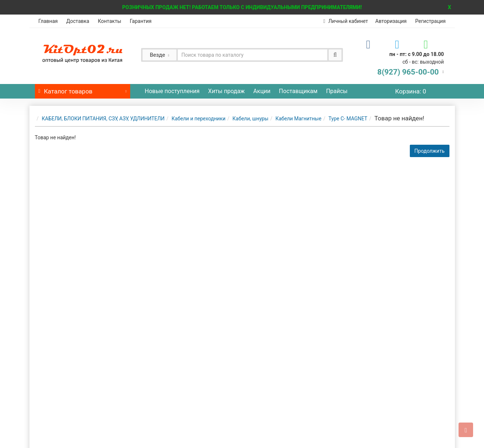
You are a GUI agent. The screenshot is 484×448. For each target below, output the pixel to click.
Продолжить (430, 151)
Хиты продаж (226, 91)
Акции (262, 91)
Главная (48, 21)
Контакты (109, 21)
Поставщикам (298, 91)
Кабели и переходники (199, 119)
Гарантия (141, 21)
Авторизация (391, 21)
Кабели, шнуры (250, 119)
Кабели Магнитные (298, 119)
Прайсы (337, 91)
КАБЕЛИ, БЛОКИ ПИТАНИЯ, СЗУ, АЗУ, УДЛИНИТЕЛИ (103, 119)
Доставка (78, 21)
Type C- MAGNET (348, 119)
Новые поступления (172, 91)
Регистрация (431, 21)
